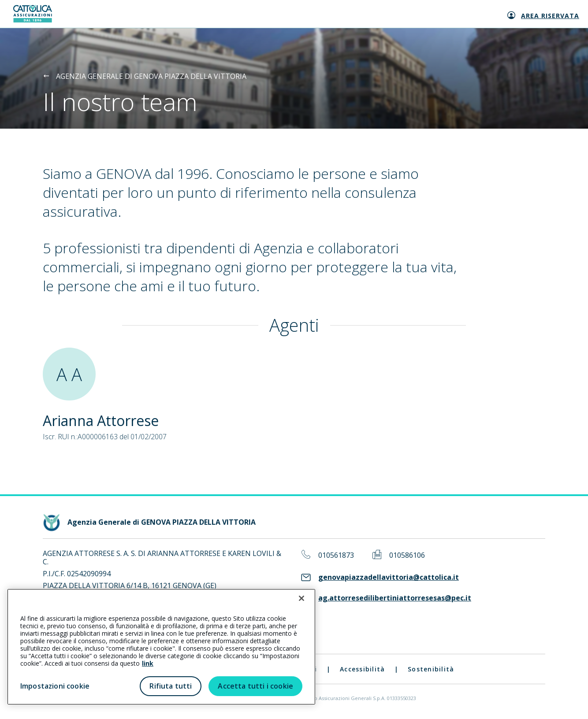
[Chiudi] (301, 598)
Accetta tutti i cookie (255, 686)
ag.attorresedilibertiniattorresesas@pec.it (395, 598)
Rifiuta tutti (171, 686)
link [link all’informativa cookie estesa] (148, 663)
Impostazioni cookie (55, 686)
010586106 (407, 555)
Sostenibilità (431, 669)
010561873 (336, 555)
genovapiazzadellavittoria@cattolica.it (389, 577)
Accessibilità (362, 669)
